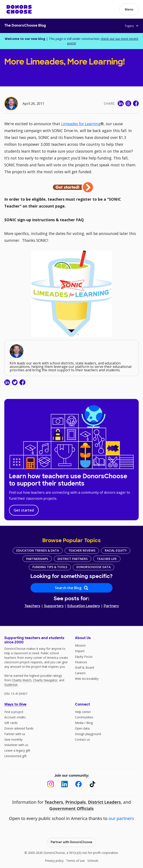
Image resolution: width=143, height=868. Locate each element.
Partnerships (37, 559)
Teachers (32, 606)
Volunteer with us (16, 745)
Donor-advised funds (19, 728)
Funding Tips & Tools (50, 567)
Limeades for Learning (81, 124)
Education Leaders (84, 606)
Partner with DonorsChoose (71, 842)
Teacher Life (107, 559)
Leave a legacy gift (17, 750)
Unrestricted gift (15, 756)
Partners (111, 606)
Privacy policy (54, 861)
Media (79, 723)
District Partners (73, 559)
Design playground (88, 734)
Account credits (15, 717)
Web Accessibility (87, 679)
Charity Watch (22, 680)
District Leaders (104, 802)
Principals (75, 802)
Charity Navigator (45, 680)
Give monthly (13, 739)
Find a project (14, 712)
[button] (129, 9)
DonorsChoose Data (94, 567)
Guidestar (11, 685)
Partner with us (15, 734)
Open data (82, 728)
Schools (93, 861)
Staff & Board (84, 667)
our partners (121, 818)
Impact (80, 651)
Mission (80, 645)
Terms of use (75, 861)
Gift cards (11, 723)
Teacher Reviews (82, 550)
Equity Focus (84, 657)
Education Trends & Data (38, 550)
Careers (80, 673)
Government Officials (72, 809)
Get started (24, 510)
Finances (81, 662)
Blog (90, 723)
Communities (84, 717)
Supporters (54, 606)
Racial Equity (116, 550)
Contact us (82, 739)
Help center (83, 712)
